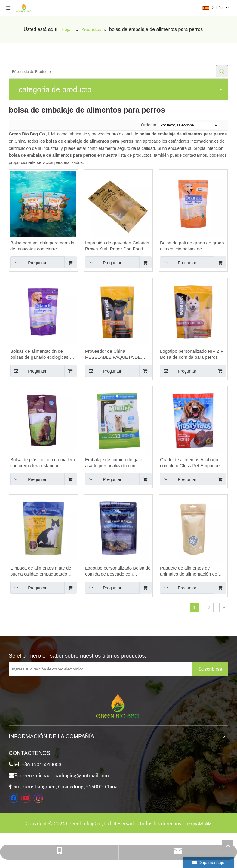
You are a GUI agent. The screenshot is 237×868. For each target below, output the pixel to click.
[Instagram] (38, 798)
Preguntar (28, 262)
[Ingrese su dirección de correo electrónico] (105, 669)
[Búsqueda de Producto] (112, 72)
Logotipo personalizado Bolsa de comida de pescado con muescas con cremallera (118, 571)
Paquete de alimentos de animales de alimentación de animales (189, 571)
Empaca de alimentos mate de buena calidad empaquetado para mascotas (41, 571)
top (228, 845)
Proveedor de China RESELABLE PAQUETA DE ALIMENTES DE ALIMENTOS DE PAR (115, 354)
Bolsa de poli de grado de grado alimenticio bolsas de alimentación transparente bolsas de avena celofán (192, 246)
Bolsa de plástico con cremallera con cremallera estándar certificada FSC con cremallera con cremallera (43, 463)
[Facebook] (14, 798)
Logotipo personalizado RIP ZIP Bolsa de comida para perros (192, 354)
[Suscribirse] (210, 669)
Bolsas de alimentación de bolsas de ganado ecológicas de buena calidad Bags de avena (42, 354)
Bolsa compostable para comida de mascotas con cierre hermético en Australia (42, 246)
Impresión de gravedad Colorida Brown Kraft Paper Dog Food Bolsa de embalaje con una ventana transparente (117, 246)
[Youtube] (26, 798)
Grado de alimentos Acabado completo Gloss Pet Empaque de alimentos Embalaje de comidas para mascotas (193, 463)
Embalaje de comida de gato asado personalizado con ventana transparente (114, 463)
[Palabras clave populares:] (222, 71)
